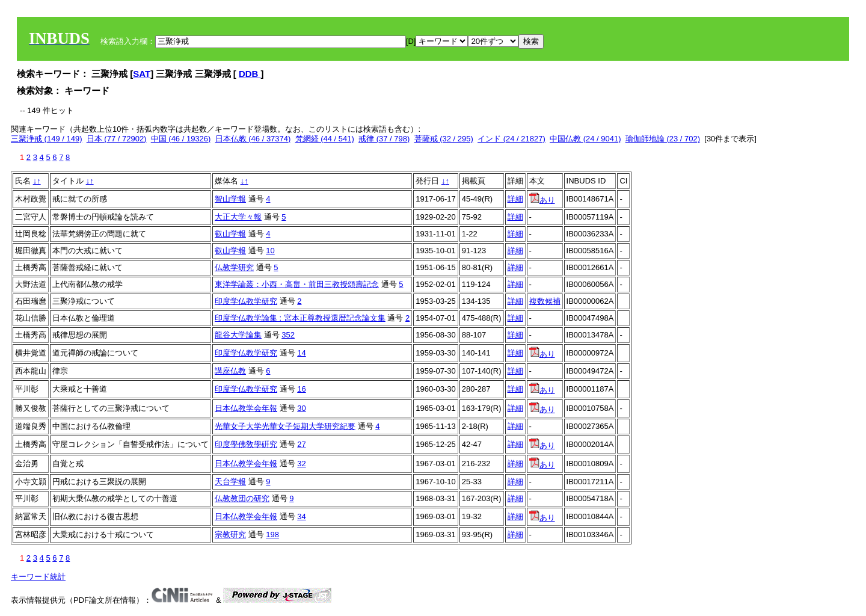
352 (288, 335)
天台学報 (230, 482)
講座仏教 (230, 371)
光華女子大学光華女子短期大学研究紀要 (285, 426)
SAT (142, 74)
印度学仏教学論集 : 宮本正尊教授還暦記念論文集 (300, 318)
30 (301, 408)
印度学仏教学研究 (246, 301)
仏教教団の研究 (242, 498)
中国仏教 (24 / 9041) (585, 139)
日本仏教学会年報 (246, 408)
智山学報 (230, 199)
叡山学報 (230, 234)
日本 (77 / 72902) (117, 139)
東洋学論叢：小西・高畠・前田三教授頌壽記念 (297, 284)
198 (272, 534)
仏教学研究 (234, 267)
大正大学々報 (238, 217)
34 (301, 516)
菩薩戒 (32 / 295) (444, 139)
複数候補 (545, 301)
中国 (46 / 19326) (181, 139)
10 (270, 251)
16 (301, 389)
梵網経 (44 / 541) (325, 139)
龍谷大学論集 (238, 335)
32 (301, 464)
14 (301, 353)
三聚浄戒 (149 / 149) (47, 139)
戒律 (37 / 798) (384, 139)
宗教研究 (230, 534)
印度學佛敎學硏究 (246, 444)
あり (542, 200)
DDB (250, 74)
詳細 (515, 199)
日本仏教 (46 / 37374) (253, 139)
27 (301, 444)
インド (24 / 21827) (511, 139)
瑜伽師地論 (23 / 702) (663, 139)
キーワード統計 (38, 577)
